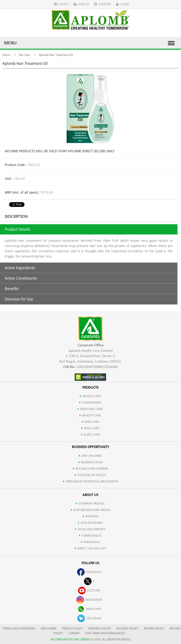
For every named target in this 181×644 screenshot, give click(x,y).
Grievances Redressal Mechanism (90, 481)
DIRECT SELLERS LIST (90, 548)
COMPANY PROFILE (90, 503)
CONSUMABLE (90, 403)
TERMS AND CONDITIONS (19, 629)
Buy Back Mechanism (90, 469)
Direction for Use (19, 299)
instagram (89, 600)
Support (103, 4)
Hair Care (24, 55)
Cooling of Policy (90, 475)
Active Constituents (21, 278)
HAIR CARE (90, 422)
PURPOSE (90, 516)
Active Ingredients (20, 268)
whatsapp (89, 609)
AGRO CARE (90, 435)
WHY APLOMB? (90, 456)
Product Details (17, 229)
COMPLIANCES (90, 536)
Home (6, 55)
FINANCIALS (90, 542)
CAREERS (74, 633)
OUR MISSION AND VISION (90, 510)
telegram (89, 618)
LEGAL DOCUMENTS (90, 529)
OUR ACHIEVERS (90, 523)
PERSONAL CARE (90, 409)
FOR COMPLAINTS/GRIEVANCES (105, 633)
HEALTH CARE (90, 396)
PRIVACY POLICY (72, 629)
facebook (89, 572)
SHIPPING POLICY (100, 629)
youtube (89, 590)
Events (61, 4)
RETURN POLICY (154, 629)
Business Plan (90, 462)
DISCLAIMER (49, 629)
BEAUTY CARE (90, 415)
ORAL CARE (90, 428)
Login (122, 4)
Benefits (12, 289)
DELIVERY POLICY (127, 629)
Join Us (81, 4)
